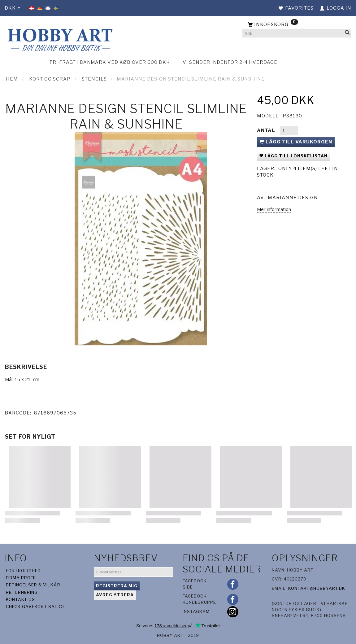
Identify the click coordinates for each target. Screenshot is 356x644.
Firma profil (22, 578)
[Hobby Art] (59, 39)
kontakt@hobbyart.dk (317, 588)
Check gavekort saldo (35, 607)
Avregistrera (115, 595)
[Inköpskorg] (297, 25)
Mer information (274, 209)
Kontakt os (20, 599)
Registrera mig (117, 586)
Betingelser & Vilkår (33, 585)
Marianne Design (293, 198)
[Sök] (347, 33)
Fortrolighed (23, 571)
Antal (267, 130)
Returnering (22, 592)
